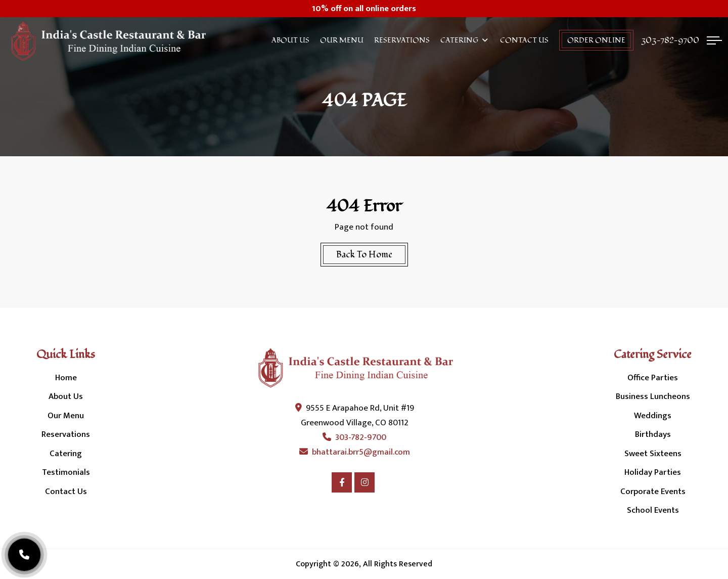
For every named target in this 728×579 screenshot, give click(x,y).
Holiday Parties (653, 472)
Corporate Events (653, 492)
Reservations (402, 40)
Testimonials (66, 472)
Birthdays (653, 434)
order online (596, 40)
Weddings (653, 416)
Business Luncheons (653, 396)
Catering (459, 40)
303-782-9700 (670, 40)
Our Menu (342, 40)
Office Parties (653, 378)
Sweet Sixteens (653, 454)
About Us (290, 40)
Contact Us (524, 40)
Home (66, 378)
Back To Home (364, 255)
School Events (653, 510)
